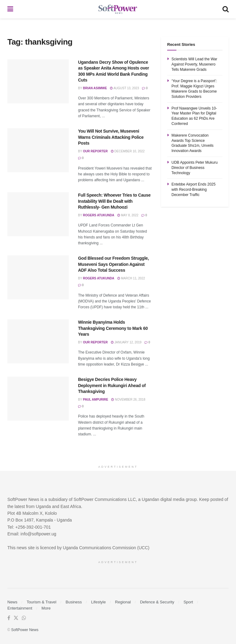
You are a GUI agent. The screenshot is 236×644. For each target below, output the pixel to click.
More (46, 608)
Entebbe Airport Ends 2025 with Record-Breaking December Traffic (193, 190)
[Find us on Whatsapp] (24, 618)
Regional (123, 602)
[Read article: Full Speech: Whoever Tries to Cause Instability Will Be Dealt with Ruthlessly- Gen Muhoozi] (38, 214)
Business (74, 602)
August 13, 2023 (124, 88)
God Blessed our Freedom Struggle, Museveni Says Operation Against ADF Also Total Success (113, 264)
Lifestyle (98, 602)
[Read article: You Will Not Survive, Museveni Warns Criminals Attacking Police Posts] (38, 150)
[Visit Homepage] (118, 9)
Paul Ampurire (96, 400)
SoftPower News (25, 630)
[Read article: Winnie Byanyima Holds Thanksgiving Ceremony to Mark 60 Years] (38, 341)
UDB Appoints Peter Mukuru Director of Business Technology (195, 168)
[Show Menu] (10, 9)
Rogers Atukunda (99, 215)
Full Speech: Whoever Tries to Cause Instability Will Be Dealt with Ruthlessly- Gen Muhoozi (114, 201)
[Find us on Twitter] (16, 618)
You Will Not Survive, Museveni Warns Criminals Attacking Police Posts (111, 137)
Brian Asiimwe (95, 88)
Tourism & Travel (42, 602)
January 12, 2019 (126, 342)
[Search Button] (226, 9)
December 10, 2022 (128, 151)
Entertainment (20, 608)
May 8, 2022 (128, 215)
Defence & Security (157, 602)
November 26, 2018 (128, 400)
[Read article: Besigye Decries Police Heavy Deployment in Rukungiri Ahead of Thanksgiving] (38, 399)
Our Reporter (95, 151)
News (12, 602)
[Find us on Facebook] (9, 618)
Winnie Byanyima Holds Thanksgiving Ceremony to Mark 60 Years (113, 328)
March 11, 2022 (131, 278)
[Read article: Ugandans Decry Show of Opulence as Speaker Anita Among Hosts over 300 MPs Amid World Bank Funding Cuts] (38, 81)
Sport (188, 602)
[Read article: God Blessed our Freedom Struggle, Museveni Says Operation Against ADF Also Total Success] (38, 277)
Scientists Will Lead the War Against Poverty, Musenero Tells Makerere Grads (194, 64)
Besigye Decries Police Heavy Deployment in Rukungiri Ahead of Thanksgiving (112, 385)
